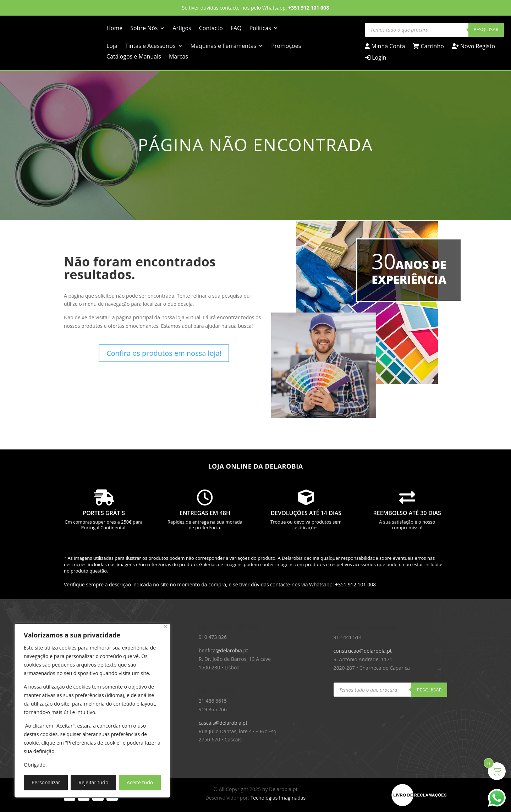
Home (114, 29)
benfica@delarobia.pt (223, 650)
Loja (112, 46)
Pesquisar (486, 29)
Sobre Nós (144, 29)
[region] (92, 711)
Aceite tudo (140, 782)
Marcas (178, 57)
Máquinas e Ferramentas (224, 46)
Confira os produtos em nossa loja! (164, 353)
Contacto (211, 29)
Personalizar (46, 782)
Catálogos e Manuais (134, 57)
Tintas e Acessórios (150, 46)
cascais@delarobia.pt (223, 723)
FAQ (236, 29)
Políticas (260, 29)
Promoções (286, 46)
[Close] (166, 627)
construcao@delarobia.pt (363, 651)
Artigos (182, 29)
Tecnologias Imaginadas (278, 798)
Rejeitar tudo (93, 782)
